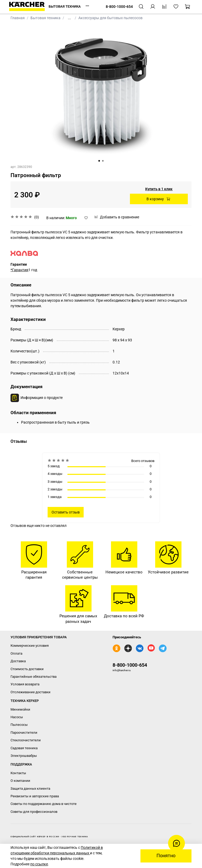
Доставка (18, 661)
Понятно (166, 856)
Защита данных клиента (30, 789)
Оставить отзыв (66, 512)
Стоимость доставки (27, 669)
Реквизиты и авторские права (35, 796)
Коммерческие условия (30, 646)
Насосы (17, 717)
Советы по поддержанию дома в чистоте (44, 804)
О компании (20, 781)
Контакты (18, 773)
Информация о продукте (42, 398)
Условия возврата (25, 684)
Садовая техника (24, 748)
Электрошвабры (24, 756)
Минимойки (20, 709)
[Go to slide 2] (103, 161)
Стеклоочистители (26, 740)
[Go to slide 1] (99, 161)
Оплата (16, 653)
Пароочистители (24, 733)
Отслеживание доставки (31, 692)
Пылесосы (19, 725)
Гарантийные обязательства (34, 677)
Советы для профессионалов (34, 812)
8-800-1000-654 (130, 665)
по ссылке (39, 864)
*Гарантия (19, 270)
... (69, 18)
